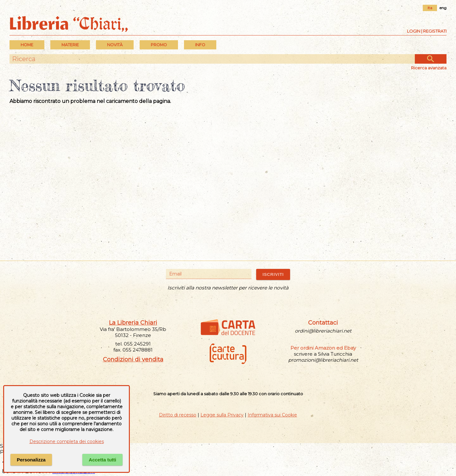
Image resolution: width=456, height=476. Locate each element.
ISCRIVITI (273, 274)
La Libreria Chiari (133, 323)
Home (27, 45)
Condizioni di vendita (133, 359)
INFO (200, 45)
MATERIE (70, 45)
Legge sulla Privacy (222, 415)
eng (443, 8)
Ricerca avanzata (429, 68)
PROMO (159, 45)
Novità (115, 45)
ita (430, 8)
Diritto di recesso (178, 415)
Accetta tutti (102, 460)
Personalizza (31, 460)
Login (414, 31)
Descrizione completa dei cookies (67, 441)
